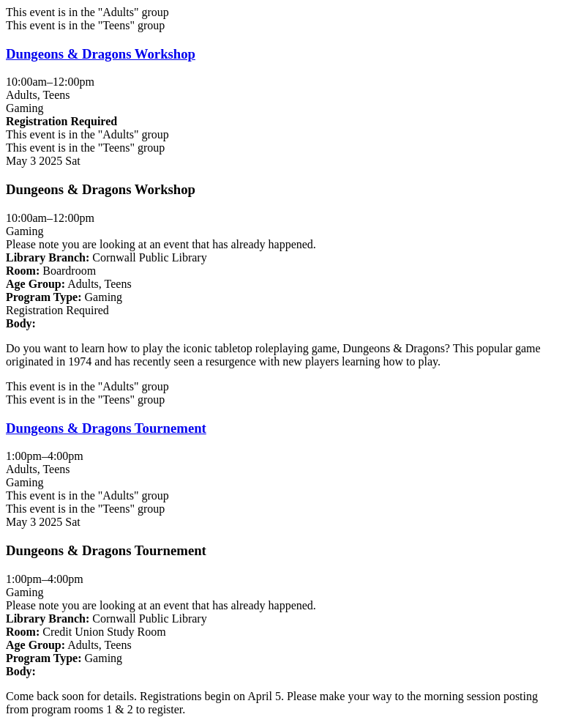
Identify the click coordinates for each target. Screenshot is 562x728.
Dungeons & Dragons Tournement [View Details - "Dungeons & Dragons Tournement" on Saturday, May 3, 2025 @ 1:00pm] (106, 428)
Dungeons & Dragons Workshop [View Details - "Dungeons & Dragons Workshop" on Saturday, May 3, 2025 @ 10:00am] (101, 54)
